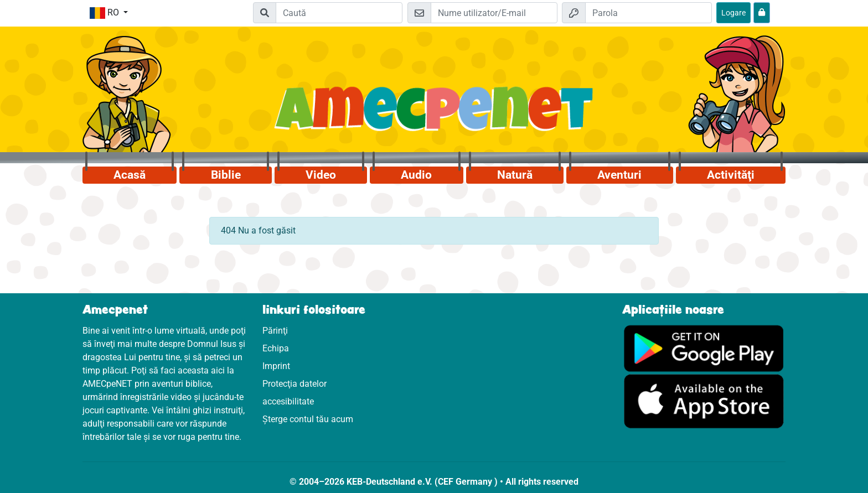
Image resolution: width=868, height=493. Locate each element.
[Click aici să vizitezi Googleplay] (704, 348)
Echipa (276, 348)
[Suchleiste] (339, 13)
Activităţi (731, 175)
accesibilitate (288, 401)
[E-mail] (494, 13)
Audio (416, 175)
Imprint (276, 366)
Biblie (226, 175)
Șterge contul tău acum (308, 419)
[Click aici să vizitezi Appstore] (704, 401)
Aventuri (619, 175)
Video (321, 175)
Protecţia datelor (294, 384)
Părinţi (275, 331)
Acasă (130, 175)
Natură (515, 175)
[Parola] (649, 13)
